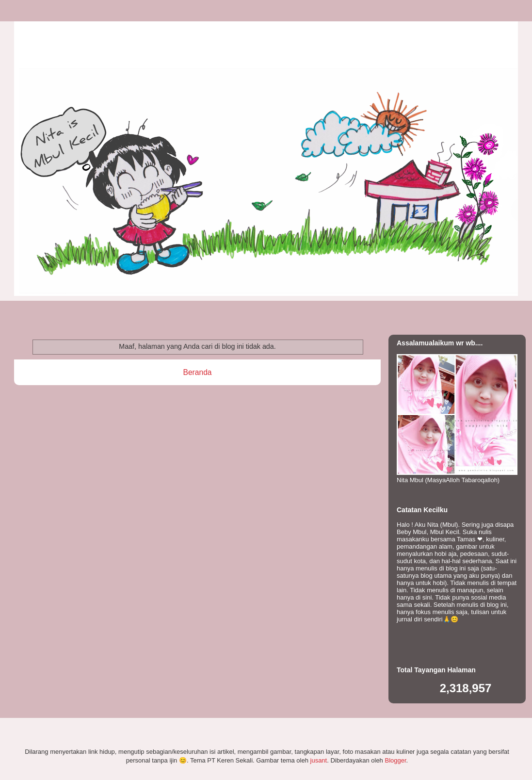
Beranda (198, 372)
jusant (319, 760)
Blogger (395, 760)
